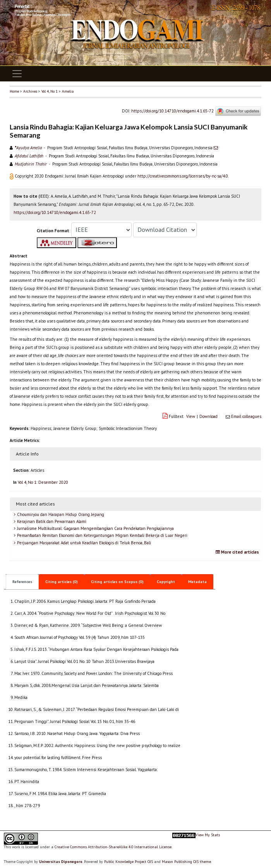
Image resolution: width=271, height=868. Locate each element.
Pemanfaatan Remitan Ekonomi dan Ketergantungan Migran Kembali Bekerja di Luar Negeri (102, 535)
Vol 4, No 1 (50, 91)
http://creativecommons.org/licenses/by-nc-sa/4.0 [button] (183, 176)
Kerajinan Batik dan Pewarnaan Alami (51, 521)
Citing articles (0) (62, 582)
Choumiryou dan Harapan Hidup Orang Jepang (60, 514)
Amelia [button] (68, 91)
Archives (30, 91)
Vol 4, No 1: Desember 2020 (43, 482)
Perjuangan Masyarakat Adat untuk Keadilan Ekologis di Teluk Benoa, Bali (83, 543)
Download (208, 416)
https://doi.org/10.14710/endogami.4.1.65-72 (172, 111)
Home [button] (14, 91)
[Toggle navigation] (17, 74)
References (22, 582)
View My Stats (208, 835)
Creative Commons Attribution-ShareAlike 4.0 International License (113, 847)
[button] (12, 176)
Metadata (197, 582)
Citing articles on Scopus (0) (117, 582)
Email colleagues (246, 416)
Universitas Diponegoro (61, 862)
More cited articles (238, 552)
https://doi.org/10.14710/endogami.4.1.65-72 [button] (55, 212)
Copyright (166, 582)
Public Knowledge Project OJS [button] (129, 862)
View (191, 416)
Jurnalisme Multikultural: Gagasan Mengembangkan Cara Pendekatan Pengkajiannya (95, 528)
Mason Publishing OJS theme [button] (186, 862)
